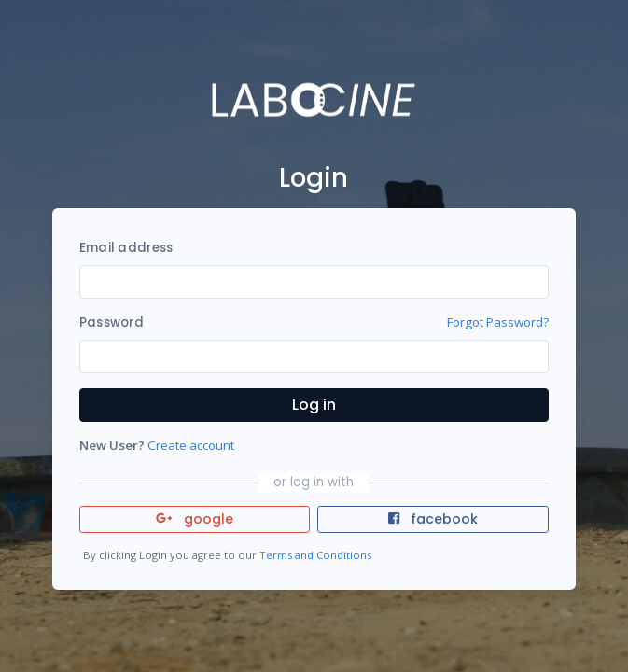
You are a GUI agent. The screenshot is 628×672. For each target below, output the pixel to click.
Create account (191, 445)
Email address (126, 248)
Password (112, 322)
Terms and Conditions (315, 555)
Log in (314, 405)
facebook (433, 519)
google (195, 519)
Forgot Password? (498, 322)
